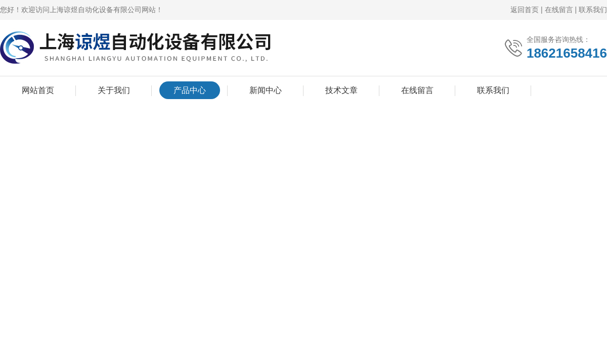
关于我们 (114, 90)
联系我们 (593, 10)
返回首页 (525, 10)
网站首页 (38, 90)
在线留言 (559, 10)
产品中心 (190, 90)
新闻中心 (266, 90)
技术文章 (341, 90)
